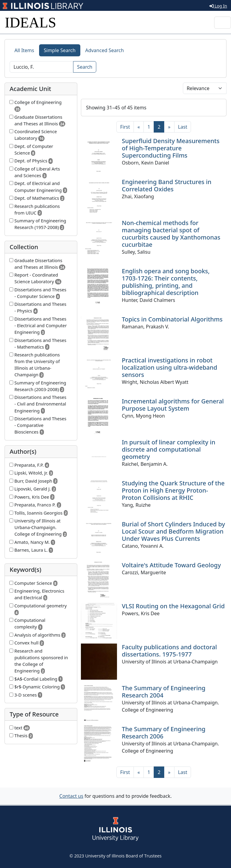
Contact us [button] (71, 796)
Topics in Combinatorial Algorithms (172, 319)
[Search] (42, 67)
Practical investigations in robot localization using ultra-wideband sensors (169, 367)
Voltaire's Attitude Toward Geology (171, 565)
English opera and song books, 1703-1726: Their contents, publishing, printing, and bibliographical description (166, 282)
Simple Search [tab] (60, 50)
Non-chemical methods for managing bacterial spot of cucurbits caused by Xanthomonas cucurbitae (171, 234)
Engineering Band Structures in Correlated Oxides (167, 185)
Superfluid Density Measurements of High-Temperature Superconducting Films (171, 148)
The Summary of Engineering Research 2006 (164, 733)
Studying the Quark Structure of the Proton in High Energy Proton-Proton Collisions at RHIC (173, 490)
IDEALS (31, 22)
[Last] (183, 127)
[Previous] (139, 127)
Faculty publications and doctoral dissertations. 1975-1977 (169, 651)
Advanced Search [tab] (104, 50)
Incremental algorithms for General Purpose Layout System (173, 405)
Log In (218, 6)
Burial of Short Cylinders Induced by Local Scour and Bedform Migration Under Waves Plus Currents (173, 531)
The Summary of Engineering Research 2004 (164, 692)
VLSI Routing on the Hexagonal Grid (173, 606)
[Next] (169, 127)
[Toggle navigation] (223, 23)
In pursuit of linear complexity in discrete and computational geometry (169, 449)
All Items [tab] (24, 50)
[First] (125, 127)
